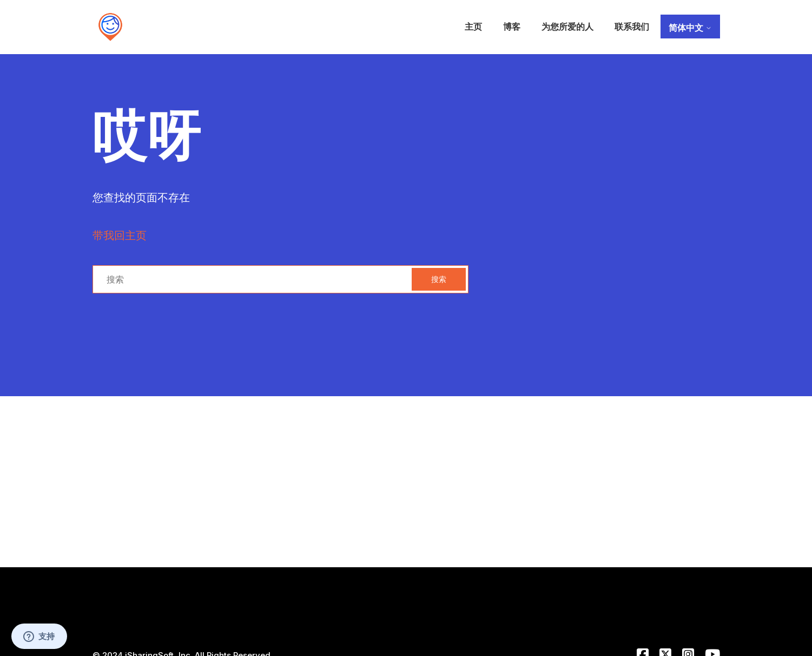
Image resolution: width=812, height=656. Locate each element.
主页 (473, 27)
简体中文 (690, 28)
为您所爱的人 (567, 27)
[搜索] (280, 279)
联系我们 (632, 27)
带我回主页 (120, 235)
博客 (512, 27)
